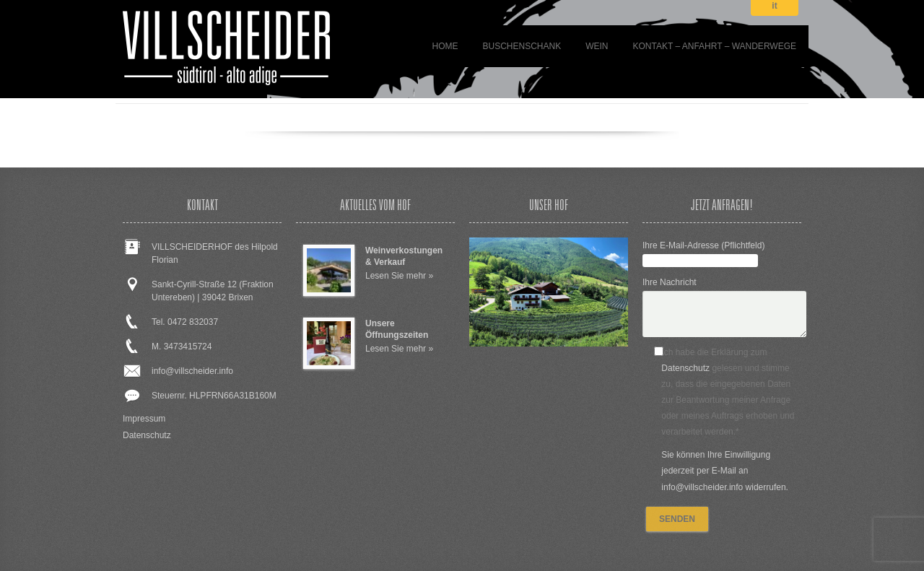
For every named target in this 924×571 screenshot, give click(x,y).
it (774, 6)
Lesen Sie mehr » (399, 276)
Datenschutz (147, 435)
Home (445, 46)
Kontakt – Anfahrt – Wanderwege (715, 46)
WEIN (597, 46)
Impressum (144, 419)
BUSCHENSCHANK (522, 46)
